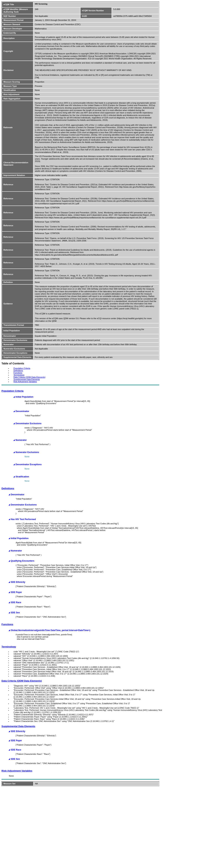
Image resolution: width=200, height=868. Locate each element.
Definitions (18, 370)
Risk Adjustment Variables (25, 382)
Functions (18, 373)
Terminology (19, 375)
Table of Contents (13, 363)
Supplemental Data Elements (27, 379)
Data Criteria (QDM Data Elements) (29, 377)
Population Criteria (22, 368)
